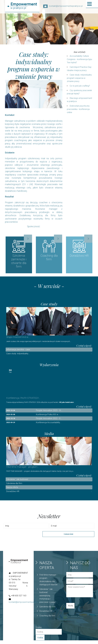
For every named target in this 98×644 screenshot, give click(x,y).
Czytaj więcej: (84, 348)
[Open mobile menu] (89, 4)
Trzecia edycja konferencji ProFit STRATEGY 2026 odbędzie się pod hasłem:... (41, 405)
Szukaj (40, 641)
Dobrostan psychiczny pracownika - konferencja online (78, 109)
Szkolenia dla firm (14, 487)
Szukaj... (39, 631)
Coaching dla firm (47, 619)
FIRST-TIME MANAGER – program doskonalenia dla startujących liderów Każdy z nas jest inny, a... (40, 475)
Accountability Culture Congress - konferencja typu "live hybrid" (79, 59)
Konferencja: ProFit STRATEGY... (23, 401)
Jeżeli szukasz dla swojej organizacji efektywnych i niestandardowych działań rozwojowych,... (39, 343)
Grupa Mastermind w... (18, 339)
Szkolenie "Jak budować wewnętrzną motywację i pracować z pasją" (48, 599)
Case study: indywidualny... (18, 355)
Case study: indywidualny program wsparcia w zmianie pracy (79, 78)
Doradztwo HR (13, 495)
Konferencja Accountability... (49, 425)
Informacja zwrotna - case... (19, 351)
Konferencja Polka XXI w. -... (49, 417)
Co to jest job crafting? (80, 86)
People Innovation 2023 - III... (49, 413)
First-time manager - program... (23, 471)
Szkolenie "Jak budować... (18, 483)
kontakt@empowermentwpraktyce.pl (63, 6)
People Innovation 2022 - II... (49, 421)
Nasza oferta (12, 491)
